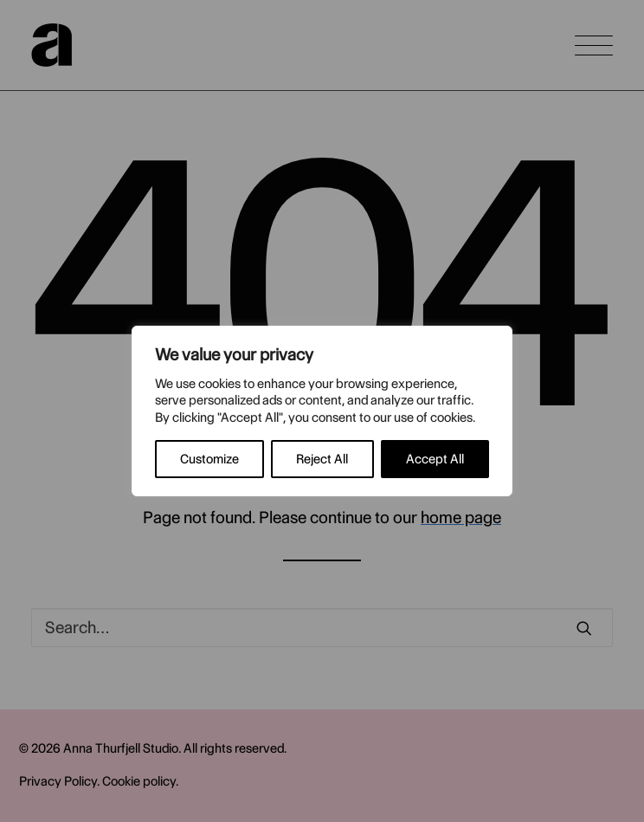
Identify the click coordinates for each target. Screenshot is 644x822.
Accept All (435, 459)
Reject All (322, 459)
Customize (209, 459)
